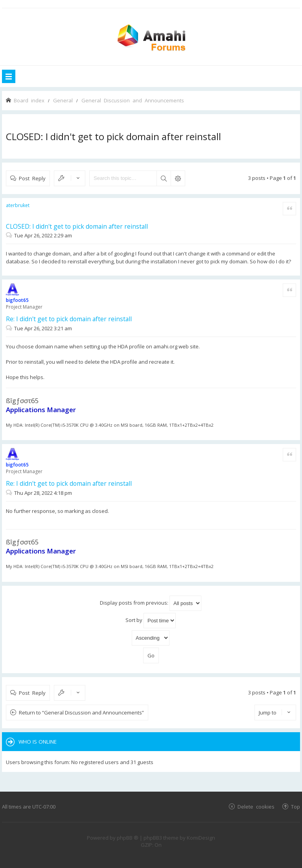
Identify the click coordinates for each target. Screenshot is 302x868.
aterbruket (18, 205)
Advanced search (178, 178)
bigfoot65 (17, 300)
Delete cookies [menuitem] (256, 806)
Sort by (151, 621)
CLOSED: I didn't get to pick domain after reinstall (113, 136)
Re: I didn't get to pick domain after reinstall (69, 319)
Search (164, 178)
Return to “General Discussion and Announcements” (81, 713)
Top (296, 806)
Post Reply (32, 178)
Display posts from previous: (151, 603)
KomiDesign (201, 838)
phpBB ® (128, 838)
